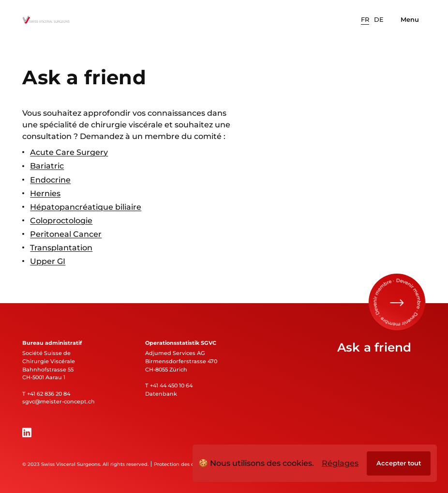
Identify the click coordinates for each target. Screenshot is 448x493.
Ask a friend (374, 347)
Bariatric (47, 166)
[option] (365, 20)
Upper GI (48, 262)
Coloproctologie (61, 220)
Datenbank (161, 394)
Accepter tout (399, 463)
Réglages (340, 463)
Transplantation (61, 247)
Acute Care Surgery (69, 153)
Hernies (45, 193)
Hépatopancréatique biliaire (86, 207)
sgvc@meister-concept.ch (59, 401)
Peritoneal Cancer (66, 234)
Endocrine (50, 180)
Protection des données (183, 464)
